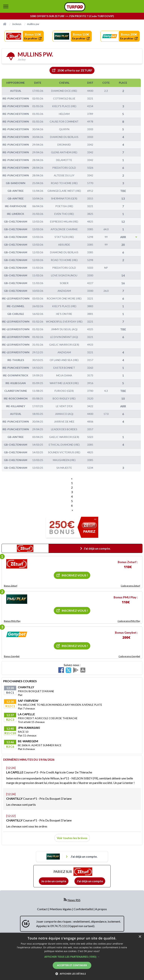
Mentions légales (61, 909)
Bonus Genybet (12, 656)
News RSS (74, 900)
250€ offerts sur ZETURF (72, 70)
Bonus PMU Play (12, 621)
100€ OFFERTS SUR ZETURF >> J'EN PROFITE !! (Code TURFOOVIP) (72, 16)
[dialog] (72, 956)
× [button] (140, 937)
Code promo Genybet (129, 656)
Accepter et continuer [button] (72, 965)
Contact (43, 909)
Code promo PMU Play (129, 621)
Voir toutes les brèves (72, 838)
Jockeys (17, 24)
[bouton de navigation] (6, 6)
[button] (72, 957)
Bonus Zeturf (11, 586)
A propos (101, 909)
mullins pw (33, 24)
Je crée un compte (54, 881)
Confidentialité (84, 909)
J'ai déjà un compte (90, 881)
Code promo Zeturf (130, 586)
